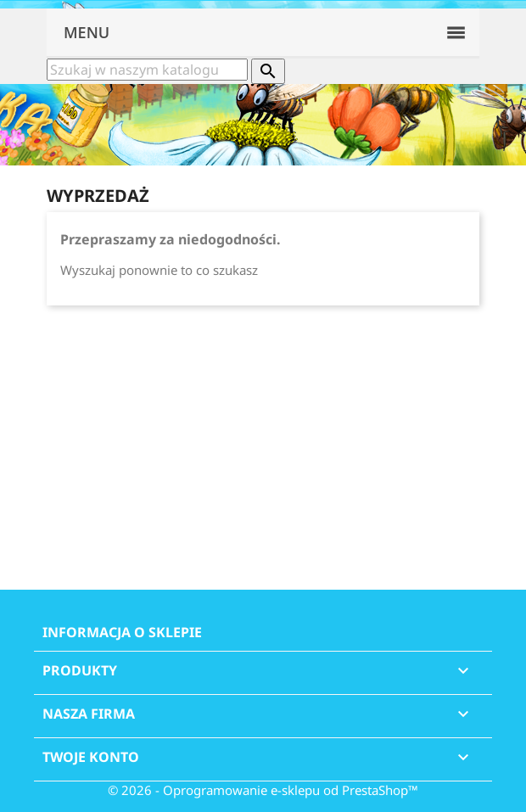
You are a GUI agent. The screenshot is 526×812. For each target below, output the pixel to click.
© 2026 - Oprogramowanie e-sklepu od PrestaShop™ (263, 790)
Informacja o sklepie (122, 632)
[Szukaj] (147, 70)
